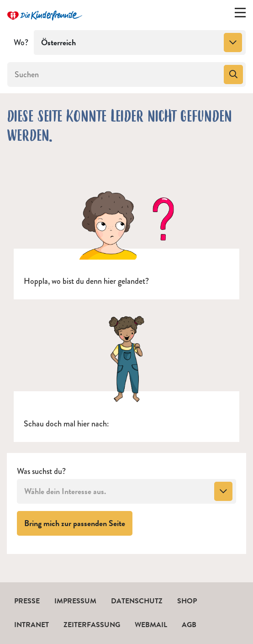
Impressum (75, 601)
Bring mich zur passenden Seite (78, 523)
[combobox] (140, 43)
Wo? (21, 43)
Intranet (32, 625)
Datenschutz (137, 601)
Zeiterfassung (92, 625)
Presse (27, 601)
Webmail (151, 625)
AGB (189, 625)
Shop (187, 601)
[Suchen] (115, 75)
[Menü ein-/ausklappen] (240, 15)
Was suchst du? (41, 471)
